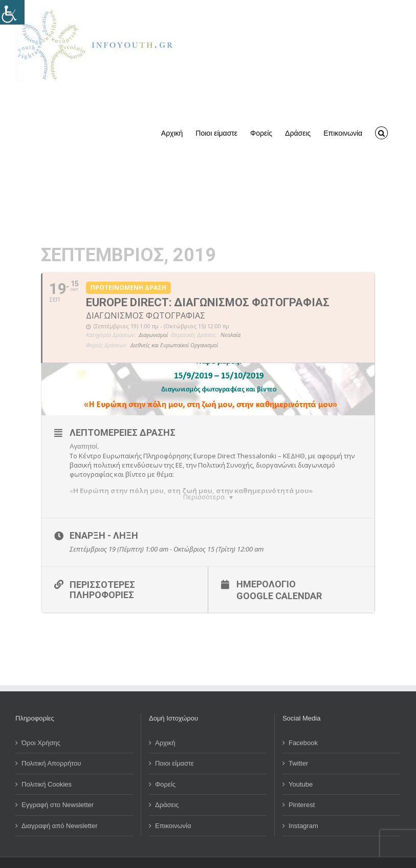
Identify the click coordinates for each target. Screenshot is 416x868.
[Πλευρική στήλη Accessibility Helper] (12, 12)
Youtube (301, 768)
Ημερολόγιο (266, 567)
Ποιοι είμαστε (174, 747)
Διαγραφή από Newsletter (60, 809)
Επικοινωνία (173, 809)
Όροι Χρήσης (41, 726)
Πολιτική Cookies (47, 768)
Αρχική (165, 726)
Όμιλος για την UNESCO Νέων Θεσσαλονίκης (121, 855)
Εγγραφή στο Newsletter (58, 789)
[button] (381, 132)
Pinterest (302, 789)
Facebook (303, 726)
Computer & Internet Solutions (320, 855)
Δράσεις (167, 789)
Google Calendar (279, 579)
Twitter (298, 747)
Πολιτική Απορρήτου (51, 747)
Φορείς (165, 768)
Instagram (303, 809)
